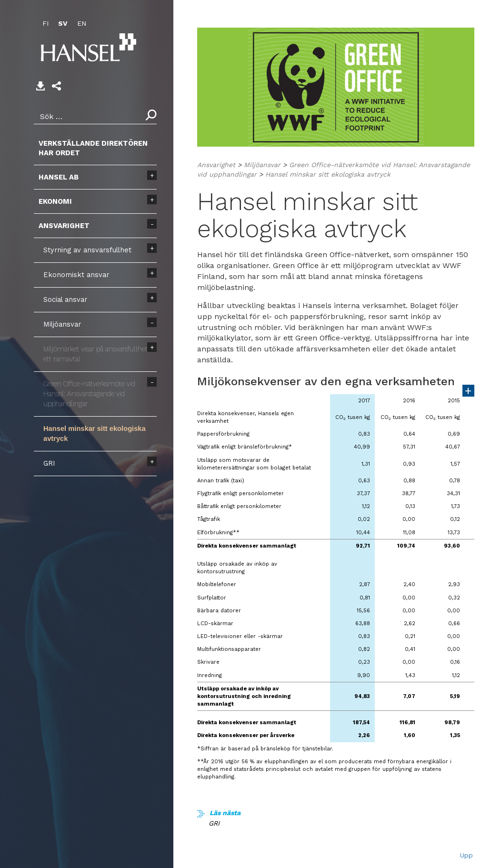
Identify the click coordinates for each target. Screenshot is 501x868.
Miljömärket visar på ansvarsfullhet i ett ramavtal (97, 354)
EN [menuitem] (82, 23)
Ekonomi (55, 201)
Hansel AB (59, 177)
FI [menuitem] (45, 23)
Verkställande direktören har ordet (93, 148)
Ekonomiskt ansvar (76, 275)
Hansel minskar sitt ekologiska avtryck (95, 434)
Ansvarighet (64, 226)
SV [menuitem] (63, 23)
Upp (466, 855)
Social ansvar (65, 299)
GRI (49, 463)
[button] (56, 86)
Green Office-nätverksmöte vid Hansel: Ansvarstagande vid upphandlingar (89, 394)
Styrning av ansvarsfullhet (87, 250)
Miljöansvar (62, 324)
